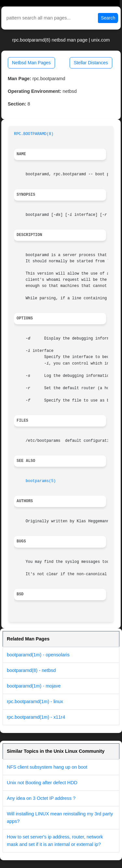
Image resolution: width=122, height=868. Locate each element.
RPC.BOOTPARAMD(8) (34, 134)
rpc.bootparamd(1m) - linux (35, 701)
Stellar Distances (91, 63)
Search (108, 18)
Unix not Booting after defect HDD (42, 783)
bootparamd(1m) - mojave (34, 686)
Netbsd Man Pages (31, 63)
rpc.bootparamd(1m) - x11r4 (36, 717)
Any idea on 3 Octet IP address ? (41, 798)
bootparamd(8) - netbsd (31, 670)
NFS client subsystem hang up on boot (47, 767)
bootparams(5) (41, 481)
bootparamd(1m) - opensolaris (38, 655)
